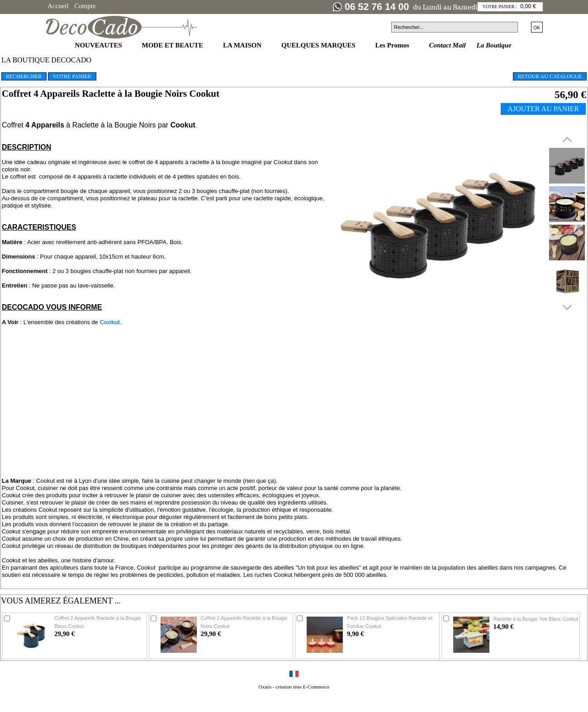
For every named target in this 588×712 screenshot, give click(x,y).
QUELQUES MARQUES (319, 45)
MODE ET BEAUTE (173, 45)
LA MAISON (243, 45)
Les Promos (393, 45)
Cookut (110, 322)
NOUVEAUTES (100, 45)
